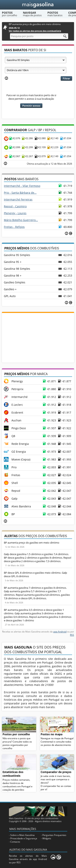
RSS (72, 635)
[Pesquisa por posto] (39, 36)
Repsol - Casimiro (15, 206)
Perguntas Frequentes (54, 835)
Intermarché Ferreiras (18, 199)
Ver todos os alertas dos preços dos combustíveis (35, 31)
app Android (60, 632)
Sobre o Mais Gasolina (22, 835)
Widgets (47, 838)
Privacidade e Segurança (24, 838)
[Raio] (36, 70)
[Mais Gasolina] (38, 5)
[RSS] (59, 857)
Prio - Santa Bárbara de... (20, 193)
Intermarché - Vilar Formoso (22, 186)
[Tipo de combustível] (36, 60)
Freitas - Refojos (14, 227)
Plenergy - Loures (15, 213)
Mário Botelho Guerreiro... (21, 220)
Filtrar (66, 78)
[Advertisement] (38, 337)
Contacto (15, 842)
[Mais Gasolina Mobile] (53, 857)
